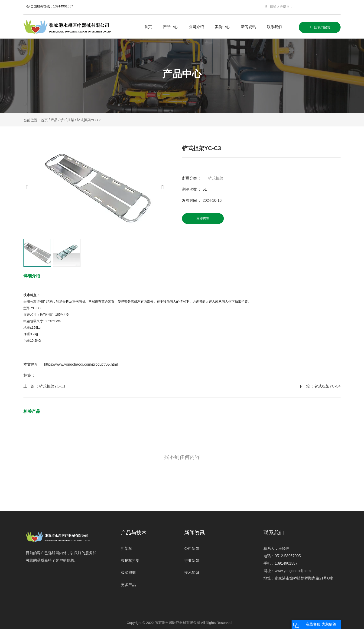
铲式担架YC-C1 (52, 386)
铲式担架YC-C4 (328, 386)
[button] (162, 187)
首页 (148, 27)
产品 (54, 120)
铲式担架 (67, 120)
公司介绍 (196, 27)
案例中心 (222, 27)
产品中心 (170, 27)
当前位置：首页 (36, 120)
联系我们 (274, 27)
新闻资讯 (248, 27)
